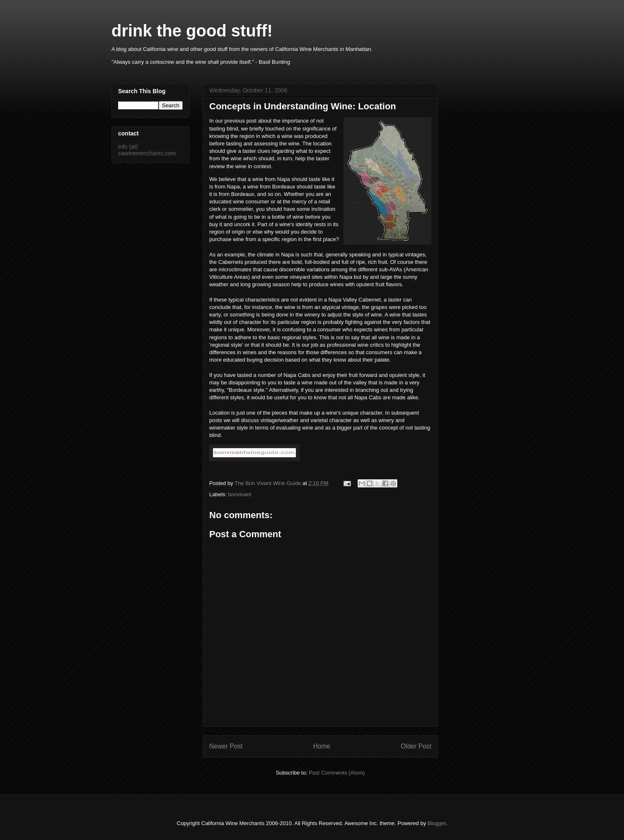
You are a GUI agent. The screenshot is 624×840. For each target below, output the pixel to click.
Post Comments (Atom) (337, 773)
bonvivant (240, 494)
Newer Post (226, 746)
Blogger (437, 823)
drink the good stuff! (192, 31)
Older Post (416, 746)
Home (322, 746)
